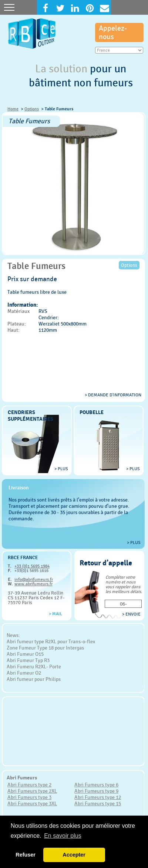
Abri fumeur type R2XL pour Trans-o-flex (51, 641)
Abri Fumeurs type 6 (96, 785)
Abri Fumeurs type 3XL (32, 803)
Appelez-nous (113, 32)
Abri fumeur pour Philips (34, 679)
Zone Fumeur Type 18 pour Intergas (45, 648)
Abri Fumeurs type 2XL (32, 791)
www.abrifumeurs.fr (33, 584)
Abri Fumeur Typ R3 (28, 660)
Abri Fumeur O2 (24, 673)
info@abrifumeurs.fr (34, 579)
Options (32, 109)
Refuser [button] (26, 855)
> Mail (55, 614)
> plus (61, 469)
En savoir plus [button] (63, 836)
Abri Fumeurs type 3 (29, 797)
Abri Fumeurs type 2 (29, 785)
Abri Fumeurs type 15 (98, 803)
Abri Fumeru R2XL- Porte (34, 666)
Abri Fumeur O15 (25, 654)
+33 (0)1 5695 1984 (32, 566)
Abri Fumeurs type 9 (96, 791)
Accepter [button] (74, 855)
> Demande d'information (113, 395)
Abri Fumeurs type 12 (98, 797)
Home (13, 109)
